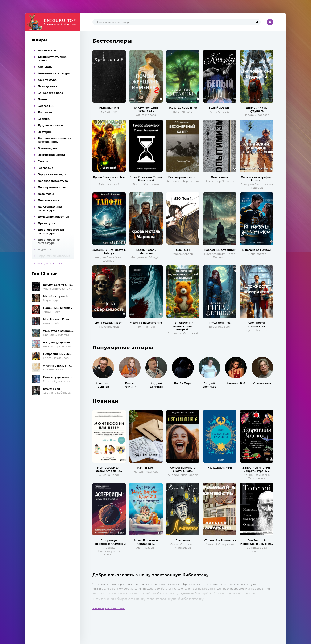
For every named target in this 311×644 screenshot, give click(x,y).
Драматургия (48, 223)
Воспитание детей (51, 155)
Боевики (44, 119)
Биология (45, 112)
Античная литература (54, 73)
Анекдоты (45, 67)
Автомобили (47, 50)
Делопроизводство (52, 187)
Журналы (45, 249)
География (46, 168)
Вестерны (45, 132)
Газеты (43, 161)
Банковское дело (50, 93)
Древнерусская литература (49, 241)
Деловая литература (53, 181)
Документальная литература (50, 208)
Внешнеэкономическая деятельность (55, 140)
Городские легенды (52, 174)
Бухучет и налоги (50, 125)
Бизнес (43, 99)
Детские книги (49, 200)
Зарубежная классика (54, 256)
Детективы (46, 194)
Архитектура (47, 80)
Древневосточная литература (51, 231)
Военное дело (48, 148)
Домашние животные (54, 217)
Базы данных (47, 86)
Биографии (46, 106)
